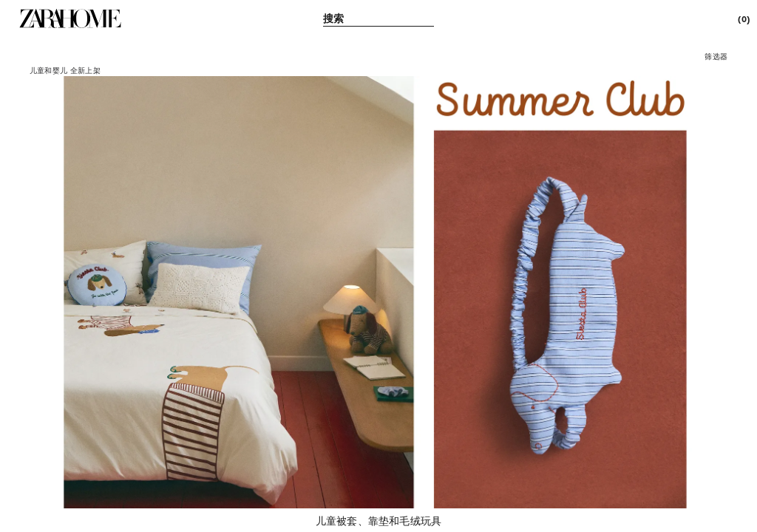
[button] (716, 56)
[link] (70, 18)
